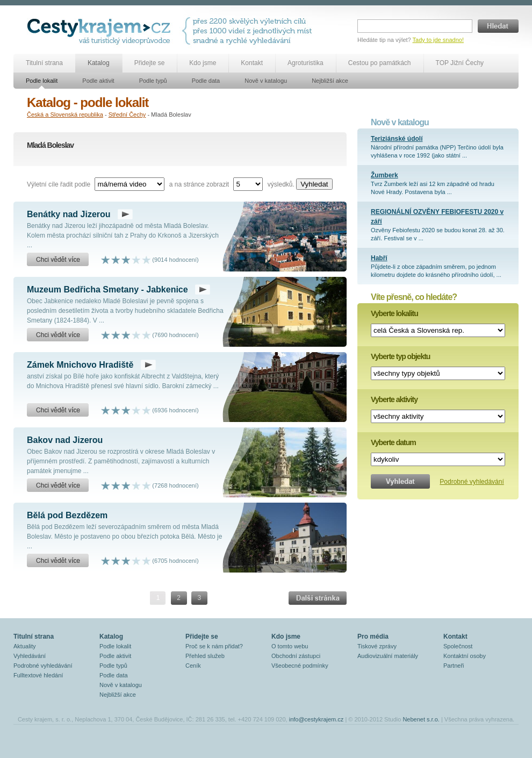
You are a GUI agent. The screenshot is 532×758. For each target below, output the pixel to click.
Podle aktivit (98, 81)
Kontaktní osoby (465, 656)
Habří (379, 258)
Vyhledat (314, 184)
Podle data (206, 81)
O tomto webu (290, 646)
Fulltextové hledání (38, 675)
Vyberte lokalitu (394, 313)
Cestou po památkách (380, 63)
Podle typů (153, 81)
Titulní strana (44, 63)
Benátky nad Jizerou (69, 214)
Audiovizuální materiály (388, 656)
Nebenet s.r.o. (421, 719)
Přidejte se (150, 63)
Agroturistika (305, 63)
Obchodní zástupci (296, 656)
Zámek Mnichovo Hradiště (80, 365)
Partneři (454, 666)
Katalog (99, 63)
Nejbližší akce (330, 81)
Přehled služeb (205, 656)
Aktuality (25, 646)
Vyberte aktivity (394, 399)
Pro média (373, 637)
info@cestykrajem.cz (317, 719)
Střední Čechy (127, 115)
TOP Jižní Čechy (460, 63)
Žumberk (384, 175)
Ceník (193, 666)
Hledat (498, 26)
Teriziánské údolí (397, 139)
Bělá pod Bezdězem (67, 515)
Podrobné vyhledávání (472, 482)
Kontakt (252, 63)
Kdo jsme (203, 63)
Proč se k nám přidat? (214, 646)
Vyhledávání (30, 656)
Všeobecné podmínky (300, 666)
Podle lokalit (42, 81)
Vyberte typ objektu (400, 356)
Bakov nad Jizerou (65, 440)
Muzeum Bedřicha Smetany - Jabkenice (107, 289)
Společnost (458, 646)
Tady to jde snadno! (438, 40)
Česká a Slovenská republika (65, 115)
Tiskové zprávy (377, 646)
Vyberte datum (393, 442)
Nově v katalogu (266, 81)
